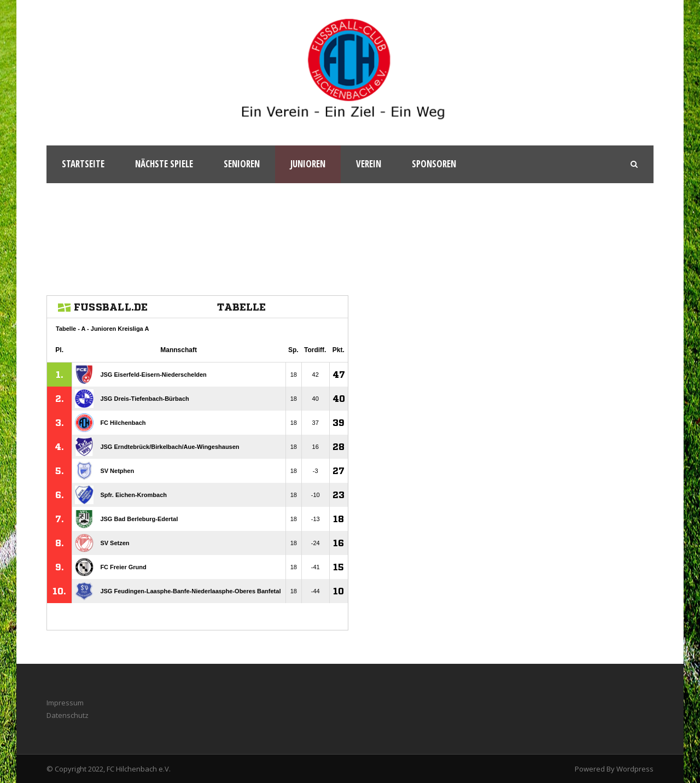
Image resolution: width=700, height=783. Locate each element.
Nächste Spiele (164, 164)
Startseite (83, 164)
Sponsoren (434, 164)
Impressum (65, 703)
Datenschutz (68, 715)
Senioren (242, 164)
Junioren (308, 164)
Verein (369, 164)
